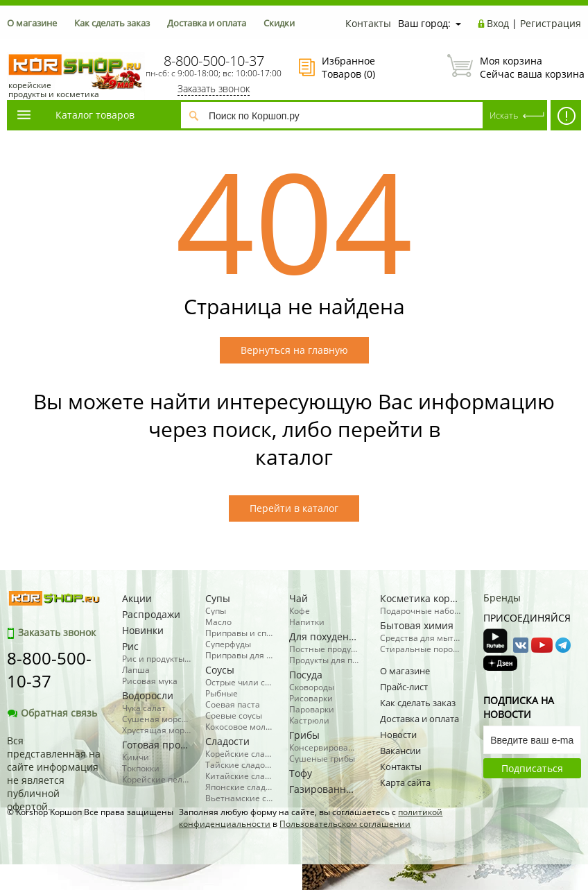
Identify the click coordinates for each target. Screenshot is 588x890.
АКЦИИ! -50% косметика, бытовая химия (566, 119)
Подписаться (532, 768)
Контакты (368, 23)
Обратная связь (52, 713)
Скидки (279, 23)
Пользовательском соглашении (345, 824)
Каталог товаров (75, 115)
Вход (498, 23)
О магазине (32, 23)
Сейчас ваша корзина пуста (514, 67)
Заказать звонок (214, 88)
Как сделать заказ (112, 23)
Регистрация (551, 23)
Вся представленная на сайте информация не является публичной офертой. (54, 773)
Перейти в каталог (294, 508)
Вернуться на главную (294, 350)
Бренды (502, 598)
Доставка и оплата (207, 23)
